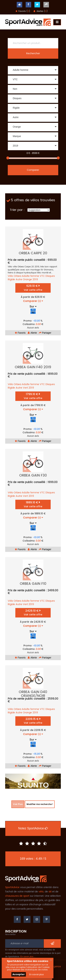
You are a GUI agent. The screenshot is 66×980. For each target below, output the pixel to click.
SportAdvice (12, 887)
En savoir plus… (28, 957)
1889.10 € (33, 504)
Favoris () (23, 11)
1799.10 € (33, 396)
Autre (19, 279)
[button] (33, 70)
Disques (50, 276)
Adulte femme (31, 276)
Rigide (11, 279)
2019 (35, 279)
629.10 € (33, 288)
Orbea (17, 276)
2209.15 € (33, 721)
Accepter (19, 974)
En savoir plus (37, 974)
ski (50, 892)
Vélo (10, 276)
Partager (45, 333)
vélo (41, 892)
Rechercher (33, 53)
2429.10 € (33, 613)
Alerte (32, 333)
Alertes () (41, 11)
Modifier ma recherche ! (40, 804)
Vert (25, 388)
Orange (27, 279)
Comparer (33, 170)
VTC (42, 276)
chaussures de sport (17, 896)
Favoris (20, 333)
